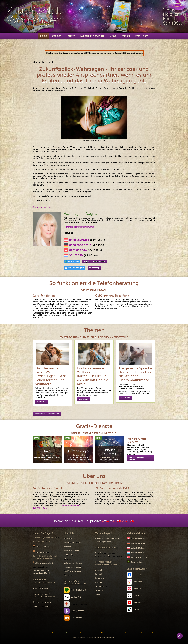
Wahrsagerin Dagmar (73, 543)
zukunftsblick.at (138, 548)
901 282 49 (76, 255)
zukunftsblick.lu (138, 553)
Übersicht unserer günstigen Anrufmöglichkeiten (107, 540)
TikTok (136, 609)
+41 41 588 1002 (42, 547)
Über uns (68, 559)
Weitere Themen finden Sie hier (47, 414)
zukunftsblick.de (138, 543)
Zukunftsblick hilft (78, 590)
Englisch (99, 574)
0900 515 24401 (79, 240)
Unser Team (141, 36)
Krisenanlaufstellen (79, 604)
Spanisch (99, 590)
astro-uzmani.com (139, 557)
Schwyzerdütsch (102, 586)
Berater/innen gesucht (42, 602)
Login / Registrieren (41, 588)
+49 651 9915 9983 (44, 552)
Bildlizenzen (69, 575)
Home (44, 36)
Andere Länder (74, 261)
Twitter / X (138, 596)
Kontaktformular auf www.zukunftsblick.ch (41, 572)
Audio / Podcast (78, 611)
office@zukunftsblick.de (44, 563)
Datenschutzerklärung (73, 563)
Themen (71, 36)
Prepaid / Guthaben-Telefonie (94, 262)
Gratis (113, 36)
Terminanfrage (94, 268)
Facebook (138, 575)
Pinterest (137, 589)
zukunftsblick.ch (138, 539)
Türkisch (99, 594)
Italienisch (99, 578)
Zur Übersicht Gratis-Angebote (138, 458)
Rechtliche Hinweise (42, 207)
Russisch (99, 582)
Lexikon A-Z (76, 597)
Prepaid (126, 36)
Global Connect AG (62, 633)
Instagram (138, 582)
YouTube (137, 602)
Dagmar (56, 36)
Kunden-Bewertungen (92, 36)
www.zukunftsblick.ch (118, 521)
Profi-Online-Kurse (41, 606)
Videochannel (77, 618)
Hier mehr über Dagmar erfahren (79, 227)
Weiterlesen (42, 402)
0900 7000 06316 (80, 245)
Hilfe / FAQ (69, 555)
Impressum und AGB (73, 567)
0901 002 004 (78, 250)
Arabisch (99, 570)
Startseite (68, 539)
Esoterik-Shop (137, 562)
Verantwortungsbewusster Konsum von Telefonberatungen (109, 554)
